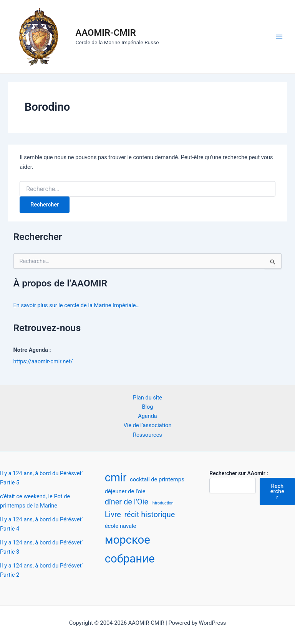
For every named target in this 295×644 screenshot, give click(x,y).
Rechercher (277, 492)
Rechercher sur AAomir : (239, 473)
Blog (147, 407)
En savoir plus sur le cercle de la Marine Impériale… (77, 305)
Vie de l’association (148, 425)
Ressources (147, 435)
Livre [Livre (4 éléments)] (113, 515)
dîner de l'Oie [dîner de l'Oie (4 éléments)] (127, 502)
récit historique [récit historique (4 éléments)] (150, 515)
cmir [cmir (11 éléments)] (116, 478)
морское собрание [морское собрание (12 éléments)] (130, 549)
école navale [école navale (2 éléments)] (121, 526)
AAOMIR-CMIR (106, 33)
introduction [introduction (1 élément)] (163, 503)
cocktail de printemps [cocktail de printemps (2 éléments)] (157, 479)
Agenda (147, 416)
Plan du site (147, 398)
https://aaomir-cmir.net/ (43, 361)
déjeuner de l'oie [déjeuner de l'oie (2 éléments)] (125, 491)
